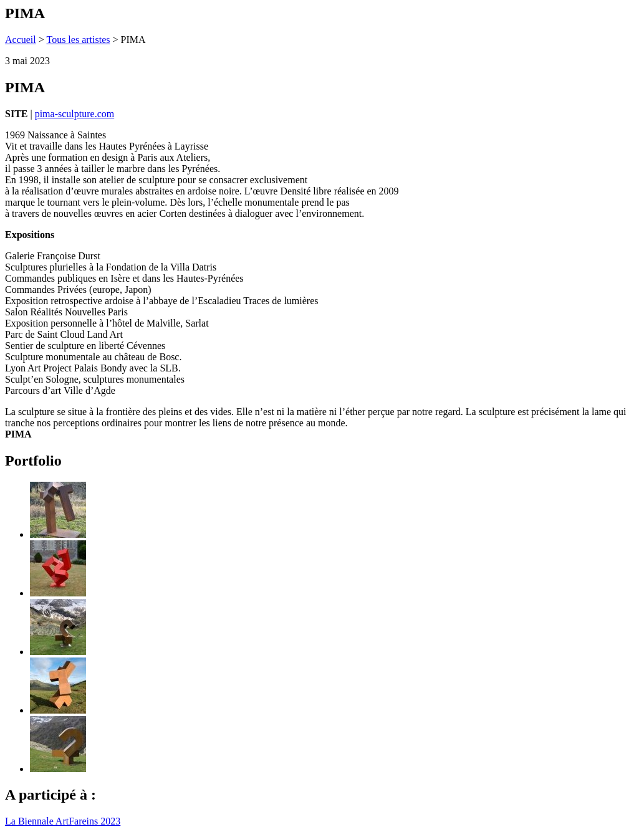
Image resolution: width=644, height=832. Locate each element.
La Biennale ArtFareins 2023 (63, 821)
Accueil (21, 40)
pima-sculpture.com (75, 114)
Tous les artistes (78, 40)
